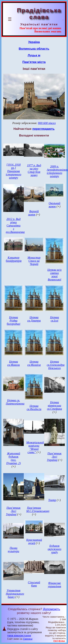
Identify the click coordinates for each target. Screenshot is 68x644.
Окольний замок (54, 205)
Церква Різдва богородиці (13, 321)
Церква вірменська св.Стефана (54, 406)
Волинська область (34, 49)
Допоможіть (51, 609)
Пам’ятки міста (34, 62)
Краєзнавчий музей (34, 541)
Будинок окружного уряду (54, 549)
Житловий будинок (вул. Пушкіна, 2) (14, 458)
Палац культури (13, 550)
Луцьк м (34, 55)
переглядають (43, 129)
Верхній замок (33, 213)
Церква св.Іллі (54, 319)
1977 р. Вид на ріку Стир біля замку (34, 170)
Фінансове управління (54, 585)
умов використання (19, 635)
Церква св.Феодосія (34, 408)
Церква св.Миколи (14, 363)
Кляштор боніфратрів (14, 259)
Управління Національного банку (15, 594)
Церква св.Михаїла (34, 363)
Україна (34, 42)
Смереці (28, 639)
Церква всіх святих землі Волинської (54, 275)
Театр (52, 500)
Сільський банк (34, 584)
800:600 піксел (47, 123)
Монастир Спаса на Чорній (34, 261)
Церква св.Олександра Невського (56, 365)
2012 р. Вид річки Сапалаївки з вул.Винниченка (15, 225)
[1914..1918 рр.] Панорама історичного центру (14, 171)
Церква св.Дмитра (34, 319)
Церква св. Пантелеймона (15, 402)
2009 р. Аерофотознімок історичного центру (57, 171)
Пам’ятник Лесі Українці (54, 457)
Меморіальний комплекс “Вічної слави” (35, 447)
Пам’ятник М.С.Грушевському (38, 509)
